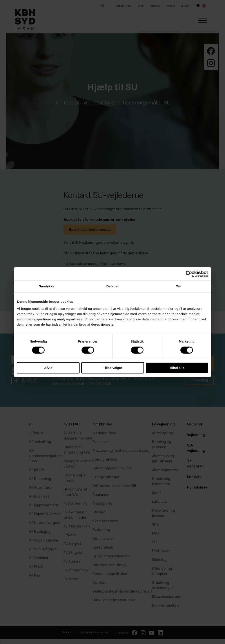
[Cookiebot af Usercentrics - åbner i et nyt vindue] (189, 274)
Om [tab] (178, 286)
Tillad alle (177, 368)
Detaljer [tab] (112, 286)
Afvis (48, 368)
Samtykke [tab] (47, 286)
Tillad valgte (112, 368)
